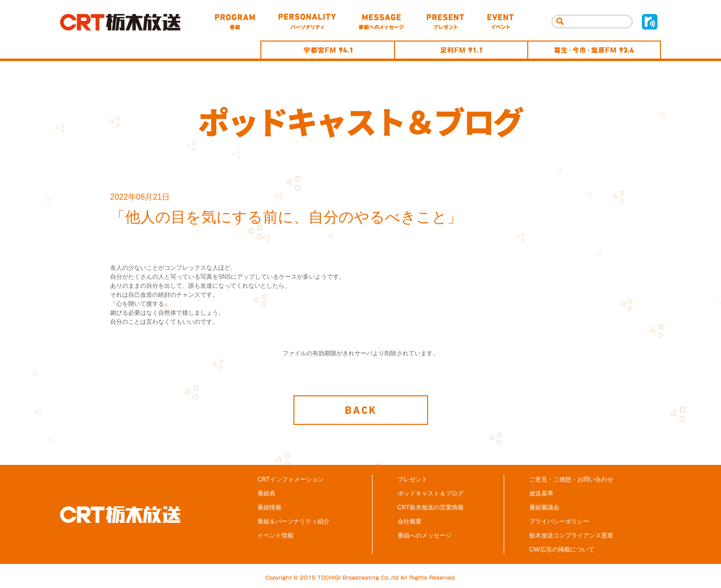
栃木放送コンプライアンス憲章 (571, 535)
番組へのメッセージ (425, 535)
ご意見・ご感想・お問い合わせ (571, 479)
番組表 (266, 493)
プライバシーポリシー (559, 521)
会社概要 (410, 521)
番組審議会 (544, 507)
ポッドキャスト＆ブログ (431, 493)
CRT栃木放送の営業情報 (431, 507)
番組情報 (269, 507)
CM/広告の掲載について (562, 549)
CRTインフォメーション (290, 479)
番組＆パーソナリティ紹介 (293, 521)
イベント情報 (275, 535)
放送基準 (541, 493)
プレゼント (413, 479)
